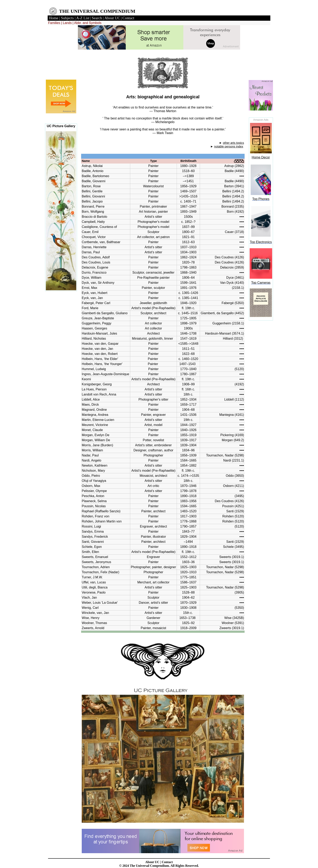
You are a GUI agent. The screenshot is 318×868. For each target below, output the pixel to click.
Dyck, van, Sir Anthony (98, 283)
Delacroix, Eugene (95, 267)
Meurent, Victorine (95, 425)
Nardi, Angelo (91, 460)
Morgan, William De (96, 440)
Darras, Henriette (94, 247)
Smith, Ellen (90, 552)
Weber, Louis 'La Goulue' (100, 603)
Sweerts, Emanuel (95, 557)
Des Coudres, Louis (96, 262)
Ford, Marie (90, 308)
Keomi (86, 379)
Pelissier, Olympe (94, 491)
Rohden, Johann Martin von (102, 521)
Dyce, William (92, 278)
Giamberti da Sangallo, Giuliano (105, 313)
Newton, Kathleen (95, 465)
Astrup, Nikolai (92, 166)
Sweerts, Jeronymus (96, 562)
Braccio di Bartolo (94, 217)
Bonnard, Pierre (93, 206)
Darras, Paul (91, 252)
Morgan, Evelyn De (96, 435)
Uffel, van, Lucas (94, 582)
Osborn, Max (91, 486)
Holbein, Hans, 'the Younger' (103, 364)
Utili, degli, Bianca (95, 587)
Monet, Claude (92, 430)
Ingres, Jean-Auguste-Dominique (105, 374)
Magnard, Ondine (94, 410)
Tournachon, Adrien (96, 567)
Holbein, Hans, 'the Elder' (101, 359)
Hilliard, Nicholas (94, 339)
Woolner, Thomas (94, 623)
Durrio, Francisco (94, 273)
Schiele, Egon (92, 547)
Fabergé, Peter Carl (96, 303)
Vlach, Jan (89, 598)
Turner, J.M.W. (92, 577)
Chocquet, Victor (94, 237)
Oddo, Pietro (91, 476)
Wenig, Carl (90, 608)
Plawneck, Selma (94, 501)
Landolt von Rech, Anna (99, 394)
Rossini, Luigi (91, 526)
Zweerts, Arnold (93, 628)
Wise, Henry (91, 618)
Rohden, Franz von (96, 516)
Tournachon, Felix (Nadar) (100, 572)
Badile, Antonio (93, 171)
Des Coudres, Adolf (96, 257)
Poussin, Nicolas (94, 506)
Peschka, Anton (93, 496)
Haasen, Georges (94, 328)
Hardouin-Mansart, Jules (99, 333)
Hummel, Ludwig (94, 369)
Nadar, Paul (90, 455)
